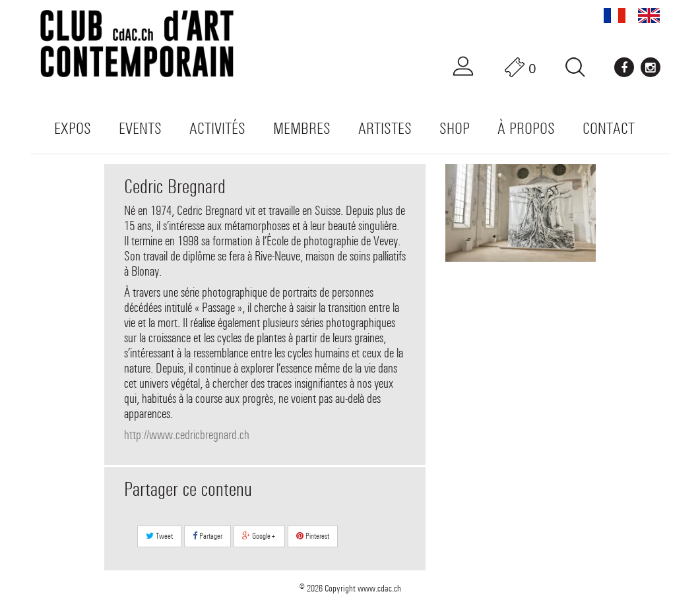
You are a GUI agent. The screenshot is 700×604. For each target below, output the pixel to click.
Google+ (259, 536)
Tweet (159, 536)
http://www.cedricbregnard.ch (187, 435)
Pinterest (313, 536)
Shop (455, 128)
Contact (609, 128)
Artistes (385, 128)
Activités (217, 128)
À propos (526, 128)
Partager (207, 536)
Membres (302, 128)
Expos (73, 128)
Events (140, 128)
